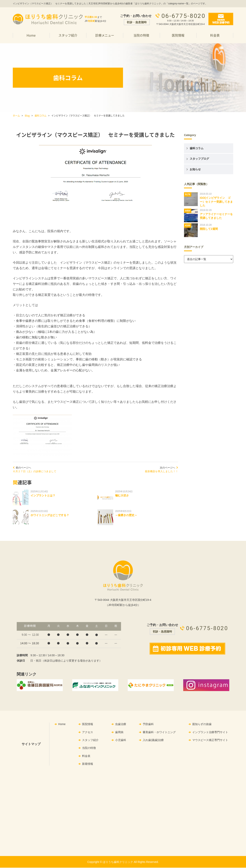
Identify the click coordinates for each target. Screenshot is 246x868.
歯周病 (119, 733)
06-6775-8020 (183, 16)
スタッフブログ (199, 159)
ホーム (16, 116)
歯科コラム (41, 116)
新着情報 (88, 764)
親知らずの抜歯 (202, 725)
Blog (27, 116)
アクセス (88, 733)
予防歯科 (148, 725)
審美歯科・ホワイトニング (159, 733)
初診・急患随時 (137, 22)
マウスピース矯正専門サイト (210, 740)
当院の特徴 (141, 35)
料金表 (215, 35)
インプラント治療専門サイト (210, 733)
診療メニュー (105, 35)
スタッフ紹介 (68, 35)
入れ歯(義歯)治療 (153, 740)
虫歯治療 (121, 725)
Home (31, 35)
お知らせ (195, 169)
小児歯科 (121, 740)
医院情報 (178, 35)
